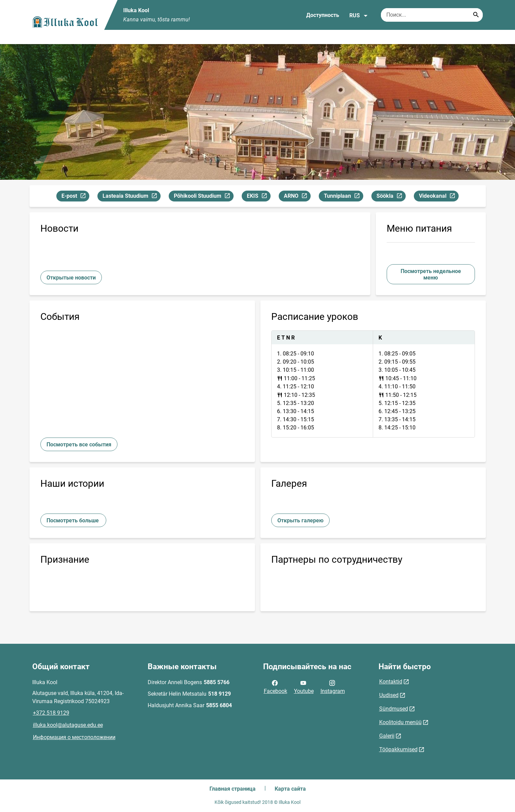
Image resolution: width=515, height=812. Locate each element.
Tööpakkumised (398, 749)
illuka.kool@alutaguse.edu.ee (68, 725)
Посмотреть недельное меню (431, 274)
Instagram (333, 687)
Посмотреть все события (79, 444)
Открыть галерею (300, 520)
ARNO (297, 197)
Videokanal (439, 197)
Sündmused (394, 709)
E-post (75, 197)
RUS (359, 16)
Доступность (323, 15)
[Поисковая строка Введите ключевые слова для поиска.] (432, 15)
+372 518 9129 (51, 713)
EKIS (259, 197)
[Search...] (476, 15)
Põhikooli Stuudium (204, 197)
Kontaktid (391, 682)
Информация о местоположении (74, 737)
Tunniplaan (343, 197)
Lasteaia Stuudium (131, 197)
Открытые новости (71, 278)
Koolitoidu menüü (400, 722)
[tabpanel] (373, 384)
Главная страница (233, 789)
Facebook (275, 687)
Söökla (391, 197)
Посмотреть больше (73, 520)
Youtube (304, 687)
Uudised (389, 695)
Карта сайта (290, 789)
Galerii (387, 736)
